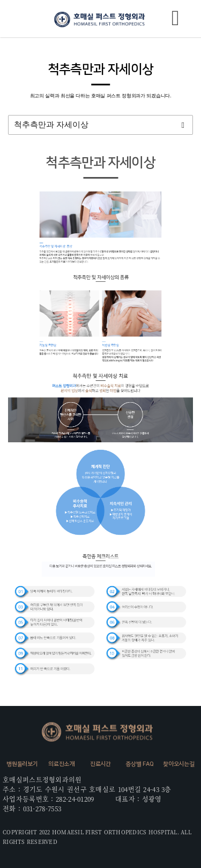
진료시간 (100, 764)
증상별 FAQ (139, 764)
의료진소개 (61, 764)
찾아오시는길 (178, 764)
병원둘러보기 (22, 764)
